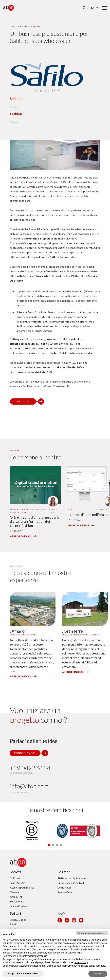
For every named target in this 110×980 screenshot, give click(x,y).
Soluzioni (64, 872)
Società (16, 872)
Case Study (25, 26)
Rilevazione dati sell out (71, 883)
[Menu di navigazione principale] (104, 8)
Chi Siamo (16, 878)
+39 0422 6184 (30, 768)
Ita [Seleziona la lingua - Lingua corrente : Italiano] (94, 8)
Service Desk (65, 892)
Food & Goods (18, 920)
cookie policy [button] (100, 943)
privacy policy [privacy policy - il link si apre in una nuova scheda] (81, 962)
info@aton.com (29, 786)
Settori (15, 913)
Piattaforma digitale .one (72, 878)
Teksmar (15, 892)
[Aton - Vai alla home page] (9, 8)
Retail (13, 924)
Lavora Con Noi (19, 906)
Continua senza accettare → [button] (92, 933)
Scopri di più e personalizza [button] (23, 974)
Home (13, 26)
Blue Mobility (18, 883)
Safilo (25, 187)
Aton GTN (16, 897)
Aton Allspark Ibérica (22, 887)
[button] (49, 845)
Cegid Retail (64, 887)
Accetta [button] (98, 974)
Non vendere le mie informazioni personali (24, 956)
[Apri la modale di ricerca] (84, 8)
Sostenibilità (17, 901)
